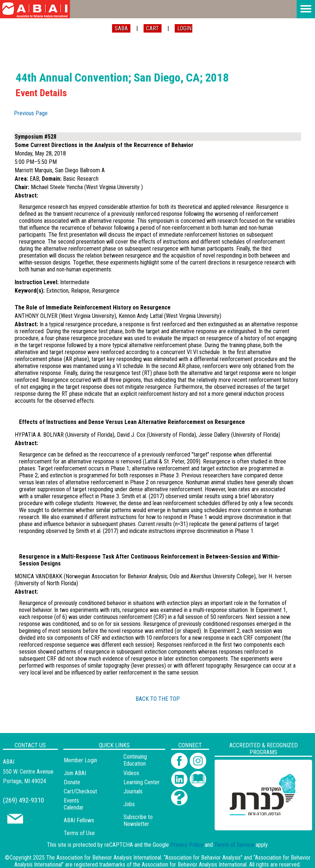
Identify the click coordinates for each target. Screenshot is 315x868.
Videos (131, 773)
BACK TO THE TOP (158, 699)
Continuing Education (135, 760)
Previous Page (31, 113)
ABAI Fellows (79, 820)
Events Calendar (74, 804)
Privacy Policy (187, 845)
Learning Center (142, 782)
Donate (72, 782)
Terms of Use (79, 833)
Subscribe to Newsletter (138, 820)
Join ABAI (75, 773)
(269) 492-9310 (23, 800)
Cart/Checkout (80, 791)
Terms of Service (234, 845)
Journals (133, 791)
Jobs (129, 804)
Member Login (80, 760)
